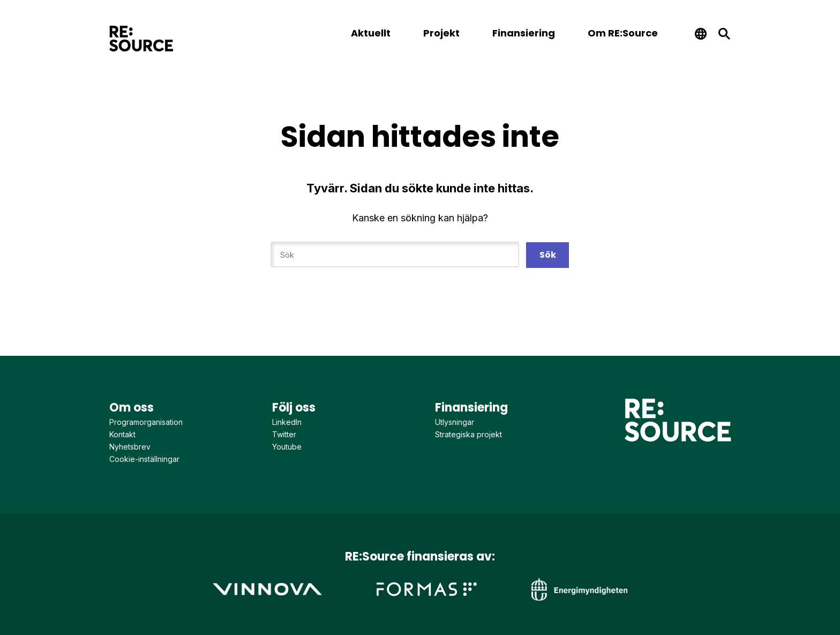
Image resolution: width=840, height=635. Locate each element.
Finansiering (524, 33)
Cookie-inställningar (144, 459)
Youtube (287, 447)
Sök (548, 255)
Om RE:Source (623, 33)
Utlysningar (455, 422)
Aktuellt (371, 33)
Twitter (284, 434)
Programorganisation (146, 422)
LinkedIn (287, 422)
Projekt (441, 33)
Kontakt (122, 434)
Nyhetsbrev (130, 447)
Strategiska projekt (468, 434)
